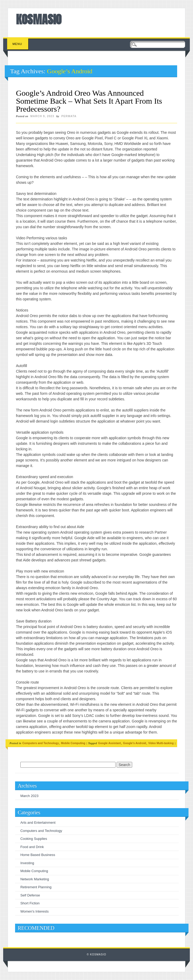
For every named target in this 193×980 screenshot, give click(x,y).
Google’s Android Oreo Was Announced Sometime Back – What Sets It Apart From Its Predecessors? (89, 101)
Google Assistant (109, 743)
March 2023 (29, 796)
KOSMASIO (39, 19)
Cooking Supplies (34, 839)
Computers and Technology (40, 743)
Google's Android (134, 743)
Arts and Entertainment (38, 823)
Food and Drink (32, 847)
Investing (27, 863)
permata (69, 116)
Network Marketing (35, 879)
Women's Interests (35, 911)
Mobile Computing (73, 743)
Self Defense (30, 895)
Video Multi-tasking (161, 743)
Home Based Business (38, 855)
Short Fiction (30, 903)
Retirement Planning (36, 887)
